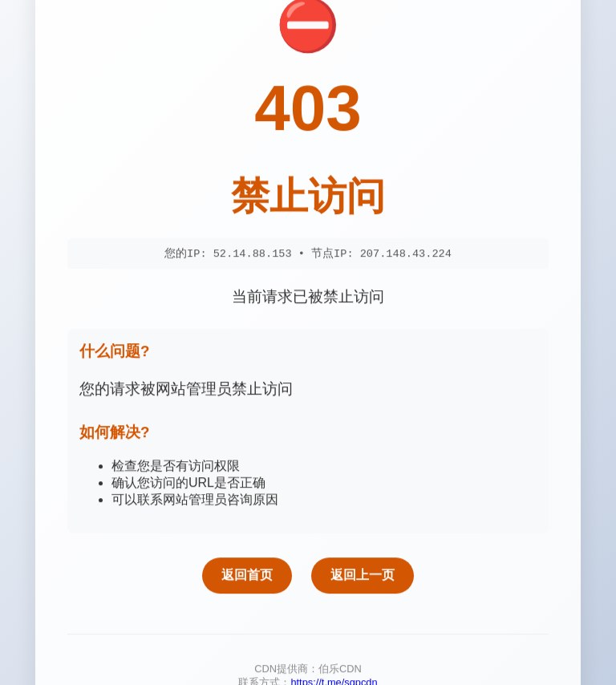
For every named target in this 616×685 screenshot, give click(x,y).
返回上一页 (363, 577)
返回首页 (247, 577)
